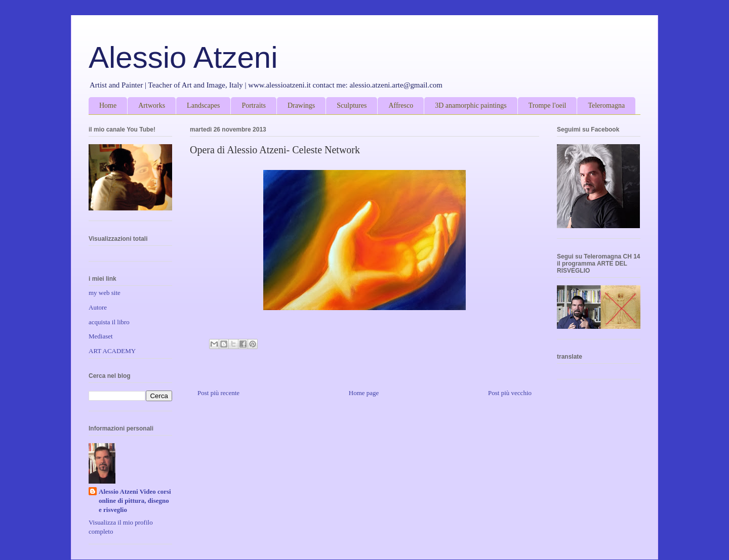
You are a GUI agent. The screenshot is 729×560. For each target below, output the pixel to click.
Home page (364, 393)
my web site (105, 293)
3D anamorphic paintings (471, 105)
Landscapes (203, 105)
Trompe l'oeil (548, 105)
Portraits (253, 105)
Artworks (152, 105)
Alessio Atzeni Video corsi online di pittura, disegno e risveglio (135, 501)
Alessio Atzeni (183, 57)
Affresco (401, 105)
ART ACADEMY (112, 351)
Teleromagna (606, 105)
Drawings (301, 105)
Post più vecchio (510, 393)
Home (108, 105)
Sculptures (352, 105)
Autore (98, 307)
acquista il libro (109, 322)
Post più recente (218, 393)
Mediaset (101, 336)
